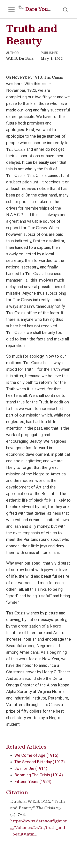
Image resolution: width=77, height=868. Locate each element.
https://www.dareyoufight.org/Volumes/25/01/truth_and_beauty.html (38, 828)
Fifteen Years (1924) (33, 782)
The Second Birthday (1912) (40, 762)
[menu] (11, 9)
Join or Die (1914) (31, 768)
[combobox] (66, 9)
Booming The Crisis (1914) (39, 775)
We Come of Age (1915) (36, 755)
